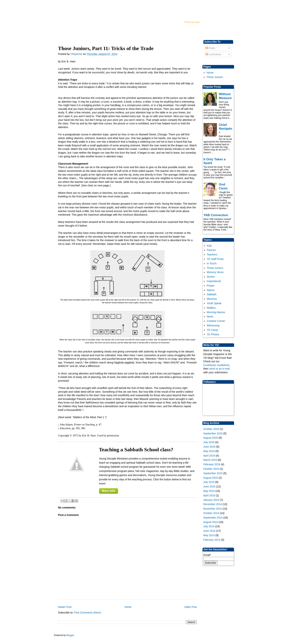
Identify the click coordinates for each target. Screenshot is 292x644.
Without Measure (225, 96)
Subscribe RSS (192, 22)
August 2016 (211, 438)
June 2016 (209, 447)
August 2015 (211, 478)
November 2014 (213, 509)
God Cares (223, 186)
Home (210, 73)
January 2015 (211, 500)
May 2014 (209, 535)
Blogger (70, 635)
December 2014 (213, 504)
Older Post (191, 607)
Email (207, 555)
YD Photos (213, 334)
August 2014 (211, 522)
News (210, 317)
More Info (109, 491)
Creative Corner (216, 321)
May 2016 (209, 451)
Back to (213, 6)
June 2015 (209, 486)
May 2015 (209, 491)
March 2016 (210, 460)
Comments (213, 54)
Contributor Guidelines (216, 365)
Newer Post (65, 607)
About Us (97, 27)
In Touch (212, 263)
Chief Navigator (226, 129)
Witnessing (213, 325)
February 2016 (212, 464)
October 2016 (211, 429)
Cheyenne (77, 54)
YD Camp (212, 330)
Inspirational (214, 281)
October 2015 (211, 469)
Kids (209, 246)
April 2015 (209, 495)
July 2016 (209, 442)
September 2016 (213, 433)
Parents (211, 250)
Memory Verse (215, 272)
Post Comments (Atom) (87, 613)
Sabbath (212, 294)
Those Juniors (215, 77)
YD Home (61, 27)
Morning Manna (216, 312)
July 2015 (209, 482)
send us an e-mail (219, 369)
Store (84, 27)
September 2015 (213, 473)
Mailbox (211, 308)
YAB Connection (216, 215)
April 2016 (209, 456)
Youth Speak (214, 303)
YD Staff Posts (215, 259)
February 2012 (212, 540)
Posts (210, 48)
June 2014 (209, 531)
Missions (212, 299)
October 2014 (211, 513)
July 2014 (209, 526)
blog (74, 27)
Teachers (212, 255)
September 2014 (213, 518)
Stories (211, 277)
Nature (211, 290)
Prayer (211, 286)
